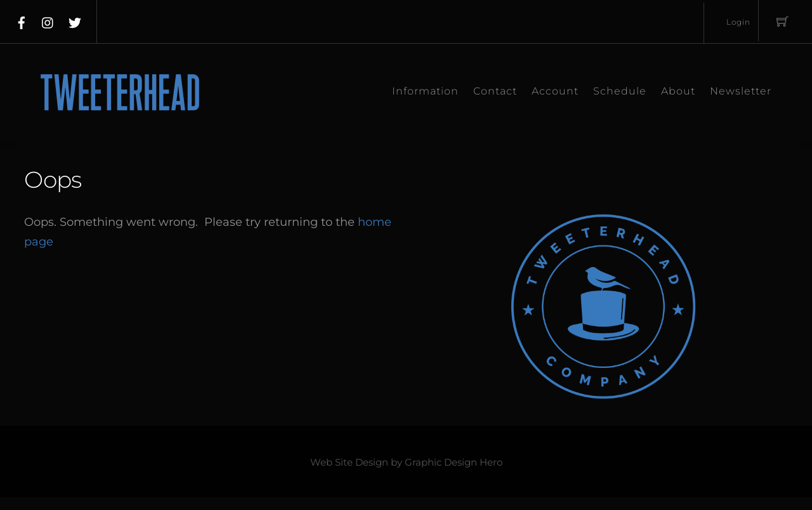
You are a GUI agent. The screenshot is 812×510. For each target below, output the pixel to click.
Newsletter (741, 91)
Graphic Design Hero (454, 462)
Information (425, 91)
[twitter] (75, 20)
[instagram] (48, 20)
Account (555, 91)
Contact (495, 91)
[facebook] (22, 20)
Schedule (620, 91)
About (678, 91)
